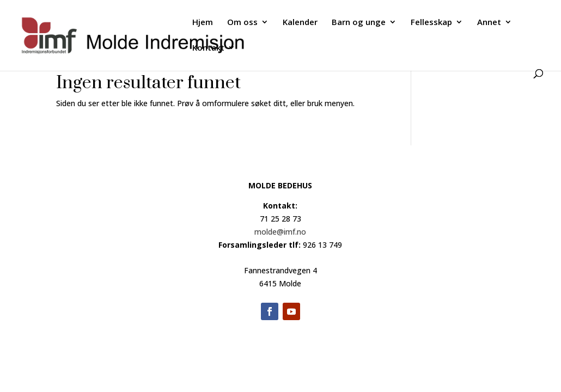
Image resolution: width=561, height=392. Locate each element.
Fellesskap (431, 23)
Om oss (242, 23)
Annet (489, 23)
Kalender (300, 23)
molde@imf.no (280, 232)
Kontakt (208, 48)
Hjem (203, 23)
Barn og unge (359, 23)
